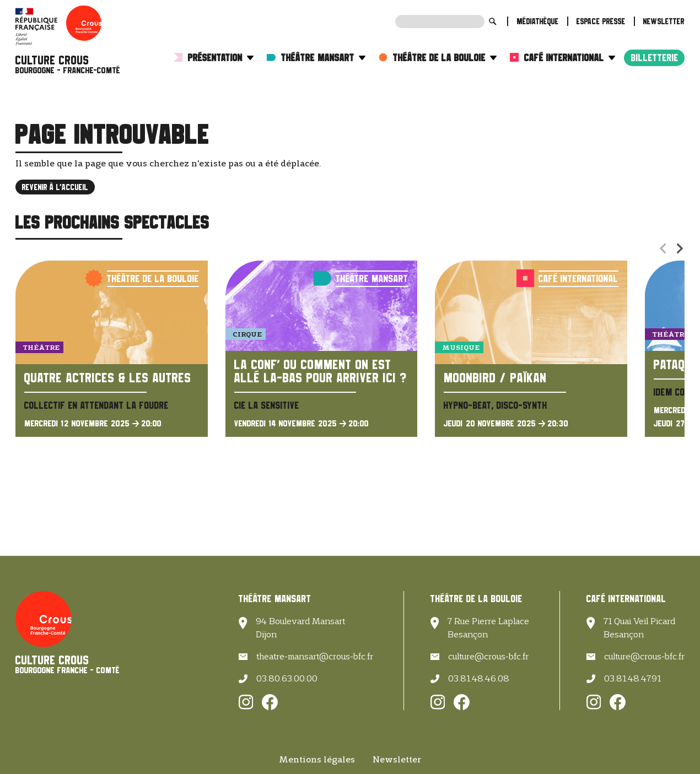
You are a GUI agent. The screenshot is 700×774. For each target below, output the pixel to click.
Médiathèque (538, 21)
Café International (570, 58)
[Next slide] (679, 248)
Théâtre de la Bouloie (445, 58)
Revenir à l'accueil (55, 187)
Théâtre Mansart (323, 58)
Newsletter (664, 21)
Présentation (221, 58)
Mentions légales (317, 759)
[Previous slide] (664, 248)
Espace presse (601, 21)
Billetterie (655, 58)
